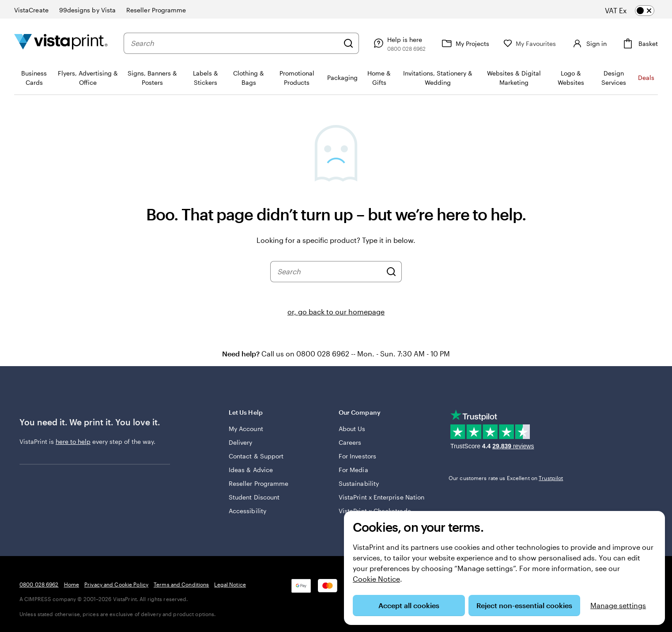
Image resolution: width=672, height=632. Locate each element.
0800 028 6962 (39, 584)
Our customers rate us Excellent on (506, 478)
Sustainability (359, 483)
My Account (246, 429)
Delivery (241, 442)
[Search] (345, 43)
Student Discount (254, 497)
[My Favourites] (526, 44)
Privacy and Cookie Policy (116, 584)
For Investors (357, 456)
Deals (646, 78)
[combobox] (233, 43)
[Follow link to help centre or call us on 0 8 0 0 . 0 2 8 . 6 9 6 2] (395, 43)
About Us (352, 429)
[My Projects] (461, 43)
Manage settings (618, 605)
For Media (353, 470)
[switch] (637, 11)
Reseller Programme (259, 483)
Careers (350, 442)
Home (72, 584)
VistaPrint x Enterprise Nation (381, 497)
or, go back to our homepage (336, 312)
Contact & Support (256, 456)
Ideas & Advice (251, 470)
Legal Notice (230, 584)
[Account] (587, 43)
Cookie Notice (376, 579)
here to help (73, 441)
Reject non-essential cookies (524, 605)
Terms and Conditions (181, 584)
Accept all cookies (409, 605)
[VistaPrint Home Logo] (61, 43)
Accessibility (247, 511)
